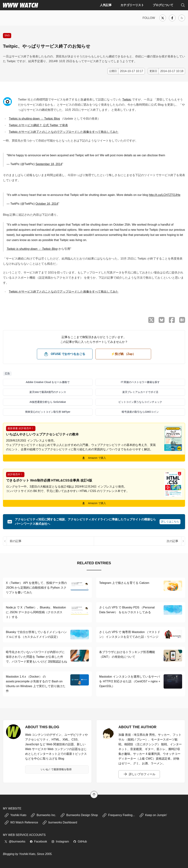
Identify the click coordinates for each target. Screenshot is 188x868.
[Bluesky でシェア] (162, 320)
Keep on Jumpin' (153, 815)
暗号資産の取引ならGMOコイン (140, 412)
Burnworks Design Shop (79, 815)
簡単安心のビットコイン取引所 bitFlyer (48, 412)
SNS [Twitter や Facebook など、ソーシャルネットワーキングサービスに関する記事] (7, 35)
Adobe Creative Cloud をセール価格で (48, 382)
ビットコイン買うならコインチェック (140, 402)
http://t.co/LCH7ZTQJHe (165, 195)
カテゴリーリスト (132, 5)
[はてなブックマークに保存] (182, 320)
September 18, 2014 (49, 164)
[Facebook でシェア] (172, 320)
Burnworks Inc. (43, 815)
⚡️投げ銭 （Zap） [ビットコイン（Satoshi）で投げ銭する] (123, 354)
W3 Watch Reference (21, 823)
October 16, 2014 (47, 204)
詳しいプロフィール (139, 774)
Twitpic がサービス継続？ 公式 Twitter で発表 (38, 125)
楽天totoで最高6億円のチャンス (48, 392)
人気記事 (106, 5)
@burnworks (15, 841)
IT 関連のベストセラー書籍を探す (140, 382)
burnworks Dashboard (60, 823)
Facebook (38, 841)
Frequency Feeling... (119, 815)
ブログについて (163, 5)
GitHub (80, 841)
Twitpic (127, 100)
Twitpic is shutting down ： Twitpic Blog (34, 119)
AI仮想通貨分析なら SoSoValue (48, 402)
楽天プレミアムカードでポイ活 (140, 392)
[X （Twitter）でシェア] (151, 320)
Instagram (60, 841)
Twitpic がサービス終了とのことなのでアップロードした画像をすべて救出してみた (64, 132)
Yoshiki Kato (15, 815)
